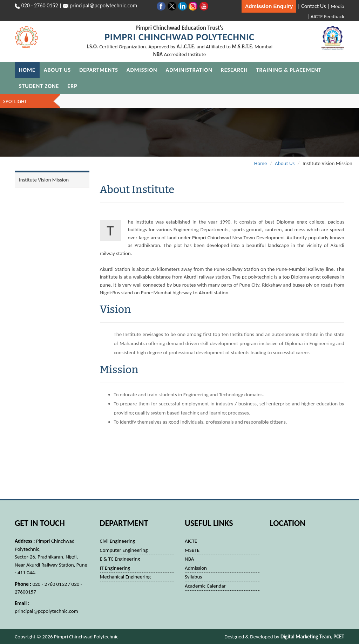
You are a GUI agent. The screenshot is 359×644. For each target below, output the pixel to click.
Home (27, 70)
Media (337, 6)
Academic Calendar (205, 586)
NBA (189, 559)
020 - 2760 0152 (40, 5)
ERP (72, 86)
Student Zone (39, 86)
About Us (57, 70)
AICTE (191, 541)
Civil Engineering (118, 541)
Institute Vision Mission (44, 180)
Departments (99, 70)
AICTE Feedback (327, 16)
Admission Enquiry (269, 6)
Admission (142, 70)
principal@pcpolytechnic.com (46, 611)
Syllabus (193, 577)
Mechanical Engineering (125, 577)
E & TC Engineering (120, 559)
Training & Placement (289, 70)
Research (234, 70)
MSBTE (192, 550)
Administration (189, 70)
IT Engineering (115, 568)
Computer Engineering (124, 550)
